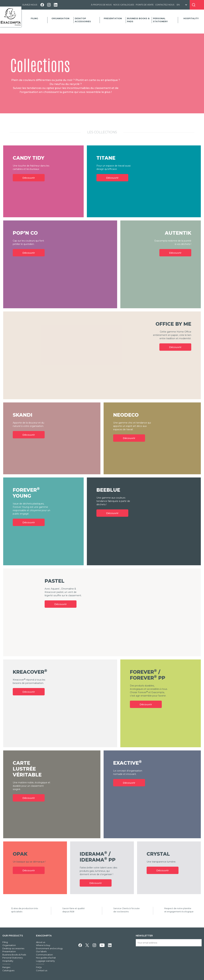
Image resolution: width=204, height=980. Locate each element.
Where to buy (43, 945)
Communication (44, 955)
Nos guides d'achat (46, 958)
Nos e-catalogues (124, 5)
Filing (34, 18)
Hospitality (191, 18)
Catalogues (8, 970)
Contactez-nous (165, 5)
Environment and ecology (49, 948)
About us (41, 942)
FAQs (39, 967)
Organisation (60, 18)
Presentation (113, 18)
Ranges (6, 967)
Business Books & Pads (138, 20)
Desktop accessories (83, 20)
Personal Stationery (160, 20)
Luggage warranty (45, 961)
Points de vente (145, 5)
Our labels (41, 951)
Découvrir (29, 178)
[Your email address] (169, 943)
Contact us (42, 970)
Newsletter (144, 936)
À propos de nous (101, 5)
